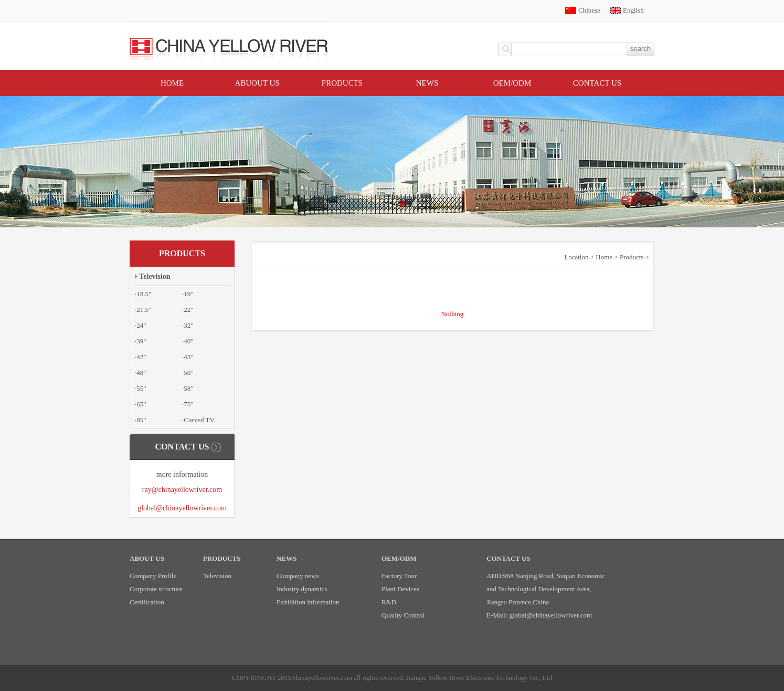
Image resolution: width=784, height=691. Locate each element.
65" (141, 404)
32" (188, 325)
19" (188, 294)
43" (188, 357)
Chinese (589, 10)
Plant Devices (400, 589)
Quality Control (403, 615)
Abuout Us (257, 83)
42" (141, 357)
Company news (298, 576)
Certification (147, 602)
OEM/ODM (512, 83)
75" (188, 404)
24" (141, 325)
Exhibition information (308, 602)
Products (342, 83)
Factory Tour (399, 576)
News (427, 83)
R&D (389, 602)
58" (188, 388)
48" (141, 373)
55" (141, 388)
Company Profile (153, 576)
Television (155, 276)
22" (188, 310)
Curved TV (199, 420)
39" (141, 341)
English (633, 10)
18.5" (144, 294)
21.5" (144, 310)
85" (141, 420)
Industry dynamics (302, 589)
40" (188, 341)
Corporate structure (156, 589)
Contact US (597, 83)
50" (188, 373)
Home (172, 83)
